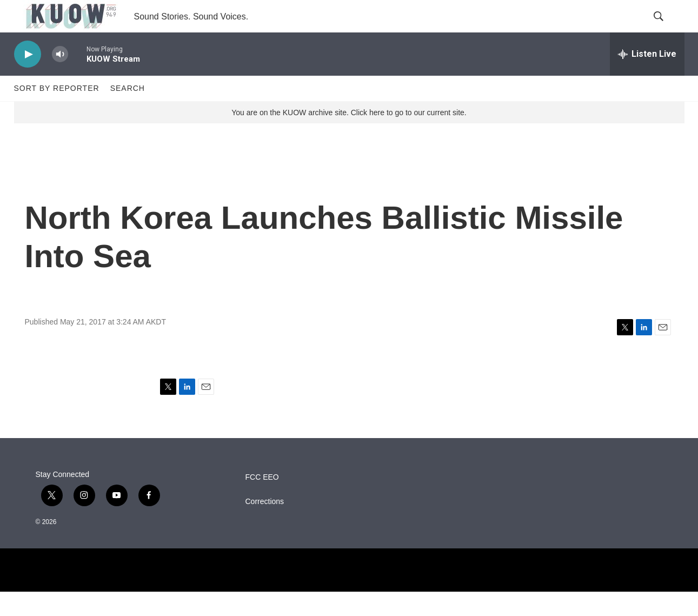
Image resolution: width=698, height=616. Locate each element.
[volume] (60, 79)
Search (128, 112)
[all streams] (647, 78)
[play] (28, 79)
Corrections (265, 526)
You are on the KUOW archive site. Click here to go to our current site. (349, 137)
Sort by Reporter (57, 112)
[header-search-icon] (667, 29)
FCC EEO (262, 502)
